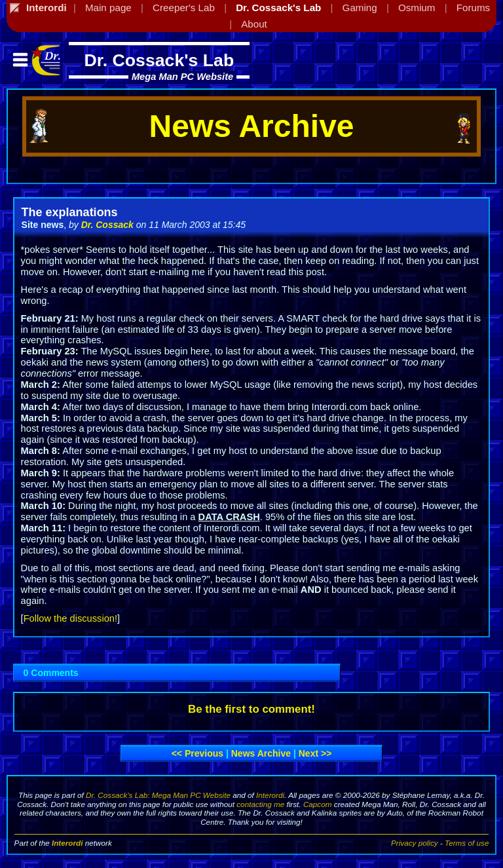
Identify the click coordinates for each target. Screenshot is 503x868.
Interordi (270, 795)
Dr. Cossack (107, 225)
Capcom (318, 804)
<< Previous (197, 753)
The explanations (70, 212)
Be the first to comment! (251, 709)
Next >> (315, 753)
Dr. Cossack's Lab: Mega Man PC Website (158, 795)
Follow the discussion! (70, 618)
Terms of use (467, 843)
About (254, 24)
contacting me (260, 804)
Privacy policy (415, 843)
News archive (261, 753)
